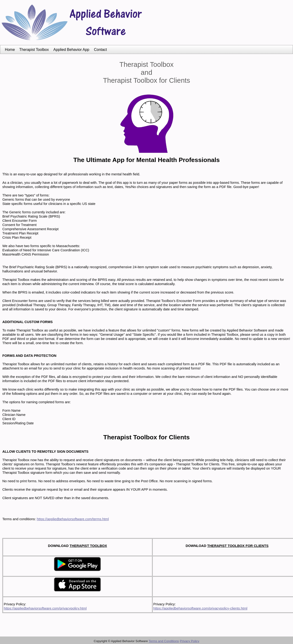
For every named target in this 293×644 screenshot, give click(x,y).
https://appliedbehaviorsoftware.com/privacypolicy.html (45, 608)
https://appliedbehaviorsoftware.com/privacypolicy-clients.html (200, 608)
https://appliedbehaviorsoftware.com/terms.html (73, 519)
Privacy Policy (190, 641)
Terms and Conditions (164, 641)
